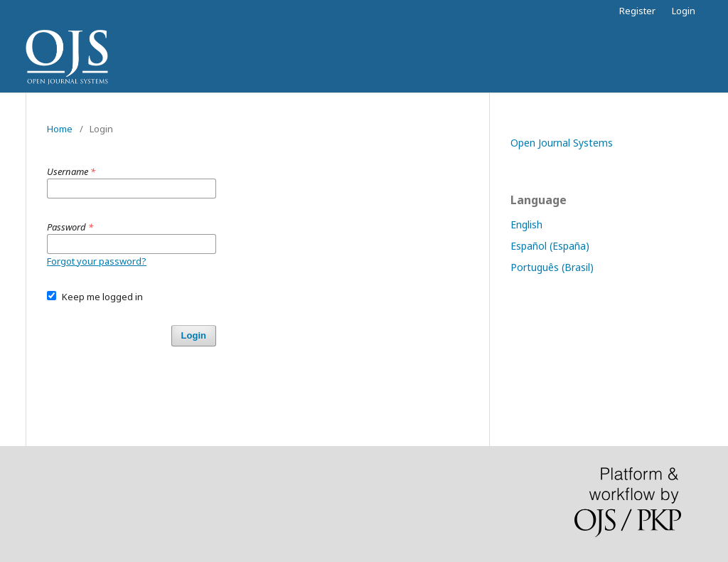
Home (60, 129)
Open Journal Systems (562, 143)
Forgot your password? (97, 261)
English (526, 224)
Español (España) (550, 246)
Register (637, 11)
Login (684, 11)
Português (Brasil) (552, 267)
